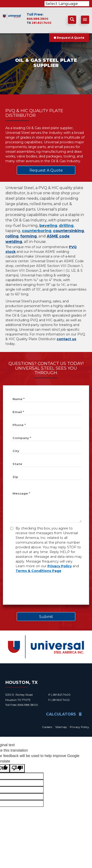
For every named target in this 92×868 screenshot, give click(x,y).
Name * (19, 399)
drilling (66, 226)
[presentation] (46, 588)
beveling (48, 226)
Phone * (19, 425)
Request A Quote (69, 38)
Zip (15, 477)
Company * (22, 438)
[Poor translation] (17, 768)
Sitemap (61, 727)
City (16, 451)
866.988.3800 (38, 19)
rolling (12, 236)
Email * (18, 412)
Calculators (64, 714)
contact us (66, 339)
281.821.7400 (42, 23)
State (17, 464)
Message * (21, 493)
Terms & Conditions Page (38, 571)
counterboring (37, 231)
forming (29, 236)
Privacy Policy (60, 566)
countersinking (69, 231)
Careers (47, 727)
